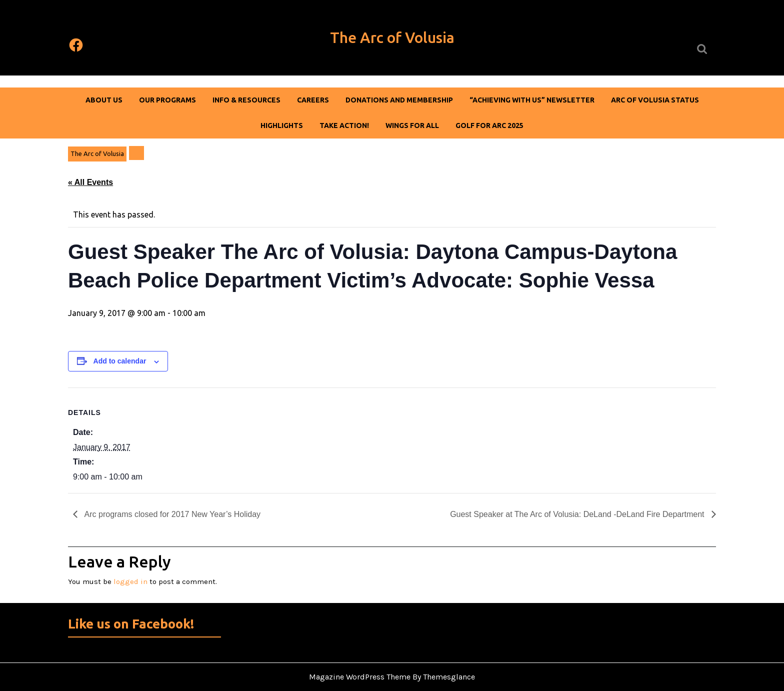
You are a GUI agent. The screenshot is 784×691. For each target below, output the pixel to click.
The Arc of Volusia (392, 37)
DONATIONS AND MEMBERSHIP (399, 100)
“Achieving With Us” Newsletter (532, 100)
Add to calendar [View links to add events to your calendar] (120, 361)
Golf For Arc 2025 (489, 125)
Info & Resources (246, 100)
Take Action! (344, 125)
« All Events (90, 182)
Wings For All (412, 125)
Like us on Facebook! (131, 624)
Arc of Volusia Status (655, 100)
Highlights (282, 125)
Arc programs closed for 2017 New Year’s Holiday (171, 514)
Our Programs (167, 100)
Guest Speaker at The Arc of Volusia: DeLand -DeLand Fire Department (578, 514)
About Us (104, 100)
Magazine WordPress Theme (360, 677)
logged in (130, 581)
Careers (313, 100)
